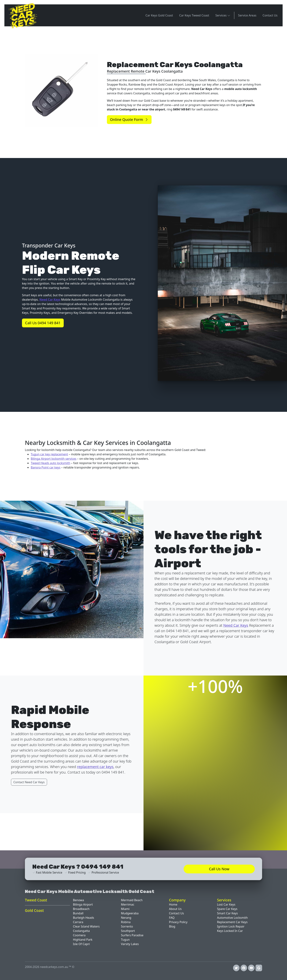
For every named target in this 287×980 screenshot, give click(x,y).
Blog (172, 926)
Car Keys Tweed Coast (194, 15)
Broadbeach (81, 909)
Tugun (125, 940)
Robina (126, 922)
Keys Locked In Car (230, 931)
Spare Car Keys (227, 909)
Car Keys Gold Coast (159, 15)
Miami (125, 909)
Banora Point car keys (46, 467)
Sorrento (127, 926)
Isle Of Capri (81, 944)
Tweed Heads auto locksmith (51, 463)
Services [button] (223, 15)
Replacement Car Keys (232, 922)
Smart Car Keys (228, 913)
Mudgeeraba (130, 913)
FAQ (172, 918)
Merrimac (128, 904)
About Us (175, 909)
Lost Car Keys (226, 904)
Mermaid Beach (132, 900)
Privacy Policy (178, 922)
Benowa (78, 900)
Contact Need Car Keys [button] (29, 782)
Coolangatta (81, 931)
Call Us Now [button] (219, 869)
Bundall (78, 913)
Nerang (126, 918)
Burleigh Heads (83, 918)
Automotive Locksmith (232, 918)
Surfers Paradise (132, 935)
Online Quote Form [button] (129, 120)
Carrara (78, 922)
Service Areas (247, 15)
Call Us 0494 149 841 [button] (43, 323)
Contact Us (270, 15)
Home (173, 904)
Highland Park (83, 940)
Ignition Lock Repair (231, 926)
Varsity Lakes (130, 944)
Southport (128, 931)
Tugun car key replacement (49, 454)
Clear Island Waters (86, 926)
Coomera (79, 935)
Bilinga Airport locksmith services (54, 459)
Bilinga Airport (83, 904)
